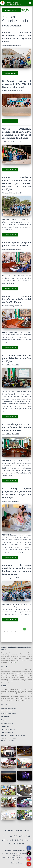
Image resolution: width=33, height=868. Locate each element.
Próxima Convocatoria (8, 741)
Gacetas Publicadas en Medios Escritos (13, 735)
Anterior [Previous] (6, 629)
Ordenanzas (7, 732)
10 (4, 632)
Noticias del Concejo (12, 10)
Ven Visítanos (5, 716)
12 (11, 632)
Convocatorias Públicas (9, 738)
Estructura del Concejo (9, 708)
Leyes (5, 726)
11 (8, 632)
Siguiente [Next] (17, 632)
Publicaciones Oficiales (9, 714)
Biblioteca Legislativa (8, 724)
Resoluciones (8, 729)
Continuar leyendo (10, 73)
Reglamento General (8, 711)
